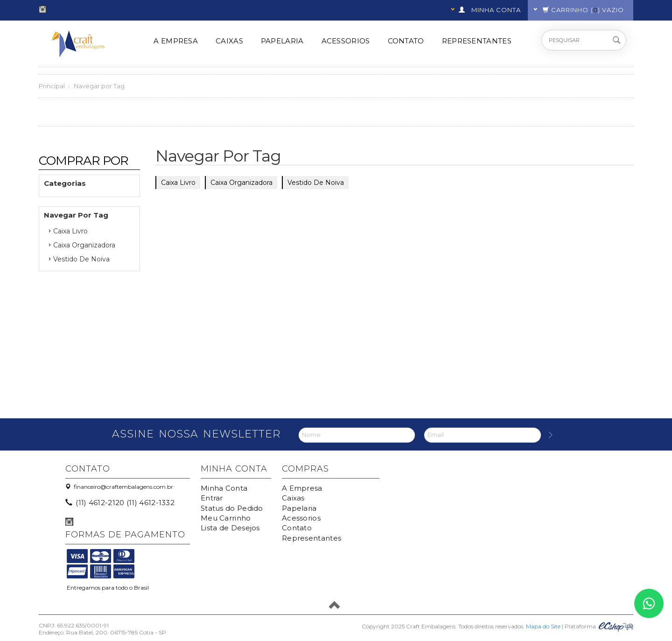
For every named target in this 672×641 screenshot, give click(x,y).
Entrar (212, 498)
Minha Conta (224, 488)
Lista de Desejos (230, 528)
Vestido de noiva (81, 259)
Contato (406, 41)
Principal (52, 86)
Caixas (229, 41)
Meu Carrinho (226, 518)
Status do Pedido (232, 508)
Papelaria (282, 41)
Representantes (477, 41)
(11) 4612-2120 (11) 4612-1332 (121, 503)
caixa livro (70, 231)
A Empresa (176, 41)
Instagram (43, 9)
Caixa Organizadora (84, 245)
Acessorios (346, 41)
